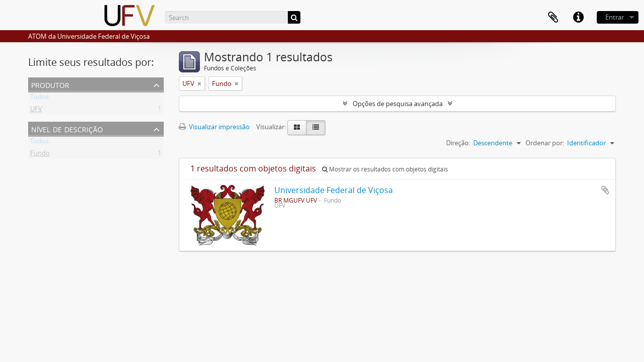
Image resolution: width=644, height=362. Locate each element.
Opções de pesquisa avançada (398, 104)
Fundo (40, 155)
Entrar (615, 17)
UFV (36, 111)
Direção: (458, 143)
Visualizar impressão (214, 127)
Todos (39, 99)
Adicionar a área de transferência (605, 190)
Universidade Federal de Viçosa (334, 190)
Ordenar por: (545, 143)
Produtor (50, 84)
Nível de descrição (67, 128)
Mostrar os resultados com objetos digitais (385, 169)
